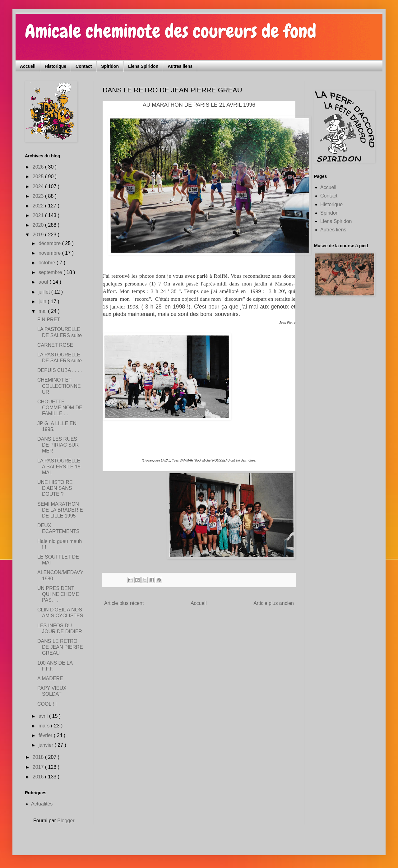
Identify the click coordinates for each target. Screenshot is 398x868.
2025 (39, 176)
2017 (39, 767)
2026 (39, 167)
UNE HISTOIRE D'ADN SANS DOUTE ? (55, 488)
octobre (48, 263)
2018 (39, 757)
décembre (50, 243)
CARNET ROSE (55, 345)
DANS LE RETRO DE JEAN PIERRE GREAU (60, 647)
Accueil (28, 66)
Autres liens (180, 66)
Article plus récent (124, 603)
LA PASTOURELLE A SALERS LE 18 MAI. (59, 467)
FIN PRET (49, 320)
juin (43, 302)
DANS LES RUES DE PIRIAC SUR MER (58, 445)
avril (44, 716)
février (46, 735)
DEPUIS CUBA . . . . (60, 370)
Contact (84, 66)
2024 (39, 186)
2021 (39, 215)
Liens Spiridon (143, 66)
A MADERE (50, 678)
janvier (47, 745)
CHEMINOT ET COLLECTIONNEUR (59, 386)
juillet (45, 292)
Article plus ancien (274, 603)
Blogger (66, 821)
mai (43, 311)
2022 (39, 206)
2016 (39, 777)
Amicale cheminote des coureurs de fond (171, 31)
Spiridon (110, 66)
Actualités (42, 804)
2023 (39, 196)
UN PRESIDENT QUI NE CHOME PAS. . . (58, 594)
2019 (39, 235)
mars (45, 726)
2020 (39, 225)
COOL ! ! (47, 704)
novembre (50, 253)
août (44, 282)
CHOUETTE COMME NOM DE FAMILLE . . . (60, 408)
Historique (56, 66)
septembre (51, 272)
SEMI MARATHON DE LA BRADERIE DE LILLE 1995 (60, 510)
